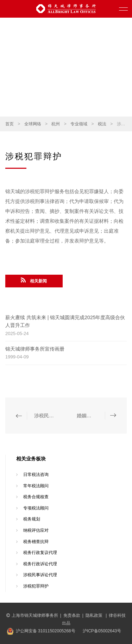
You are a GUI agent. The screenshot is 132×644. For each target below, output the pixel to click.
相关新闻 (34, 280)
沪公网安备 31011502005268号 (46, 631)
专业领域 (79, 124)
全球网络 (33, 124)
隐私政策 (95, 615)
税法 (102, 124)
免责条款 (72, 615)
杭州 (56, 124)
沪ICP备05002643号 (102, 631)
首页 (10, 124)
